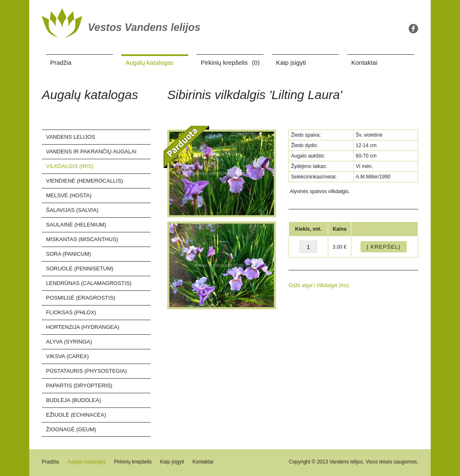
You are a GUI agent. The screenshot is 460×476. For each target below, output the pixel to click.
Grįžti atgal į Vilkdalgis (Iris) (319, 285)
